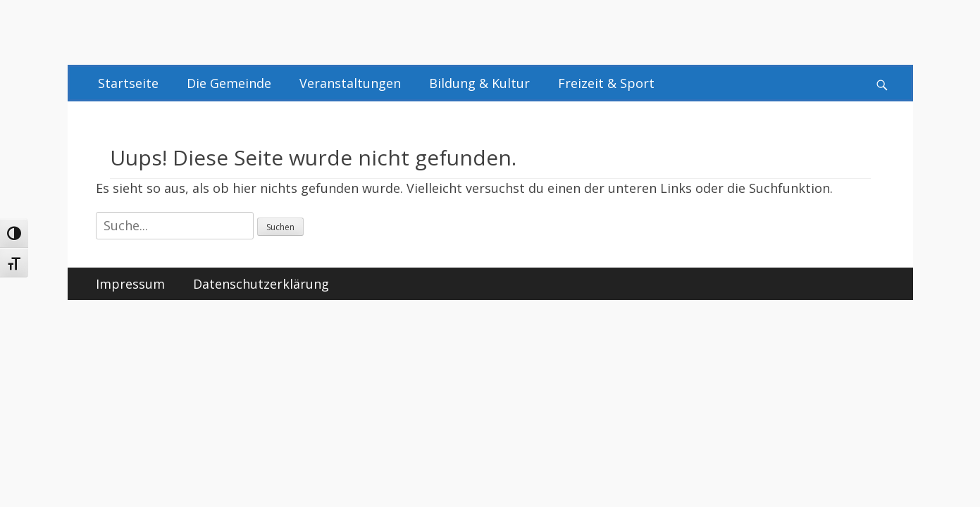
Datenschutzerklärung (261, 284)
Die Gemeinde (229, 83)
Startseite (128, 83)
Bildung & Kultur (479, 83)
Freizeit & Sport (606, 83)
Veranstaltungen (350, 83)
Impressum (130, 284)
